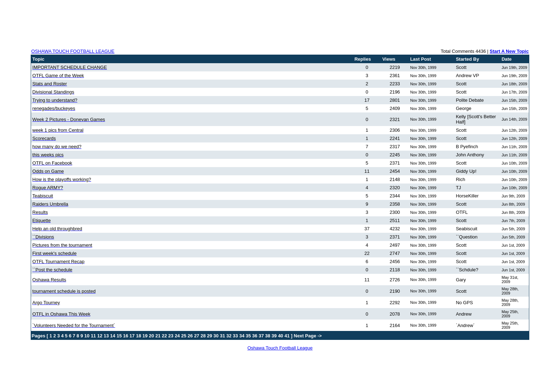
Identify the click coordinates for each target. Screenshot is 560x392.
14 (113, 336)
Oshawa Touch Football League (280, 348)
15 (120, 336)
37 (262, 336)
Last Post (421, 59)
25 (184, 336)
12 (100, 336)
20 (152, 336)
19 (146, 336)
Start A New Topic (509, 51)
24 (178, 336)
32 (230, 336)
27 (197, 336)
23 (171, 336)
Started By (467, 59)
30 (217, 336)
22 (165, 336)
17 (133, 336)
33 (236, 336)
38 (268, 336)
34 (242, 336)
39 (275, 336)
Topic (39, 59)
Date (506, 59)
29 (210, 336)
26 (191, 336)
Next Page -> (307, 336)
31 (223, 336)
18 (139, 336)
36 (255, 336)
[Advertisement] (280, 25)
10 (87, 336)
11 (94, 336)
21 (159, 336)
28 (204, 336)
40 (281, 336)
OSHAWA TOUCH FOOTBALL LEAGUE (73, 51)
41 (287, 336)
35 (249, 336)
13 (107, 336)
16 (126, 336)
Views (389, 59)
